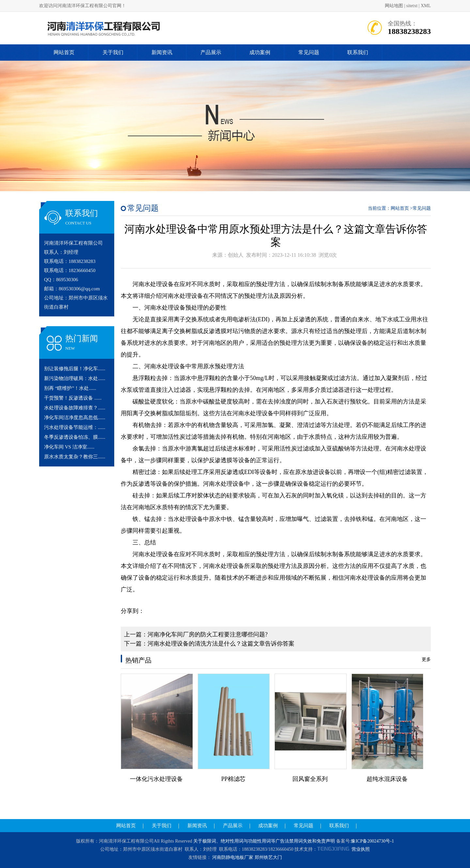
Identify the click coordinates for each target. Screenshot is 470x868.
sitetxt (412, 6)
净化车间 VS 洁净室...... (69, 447)
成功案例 (260, 52)
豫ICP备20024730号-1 (372, 841)
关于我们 (113, 52)
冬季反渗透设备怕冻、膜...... (75, 437)
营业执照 (361, 849)
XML (426, 6)
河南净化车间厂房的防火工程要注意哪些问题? (208, 634)
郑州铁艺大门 (268, 857)
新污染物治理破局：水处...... (75, 378)
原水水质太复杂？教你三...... (75, 457)
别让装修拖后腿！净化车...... (75, 369)
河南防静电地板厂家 (233, 857)
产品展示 (211, 52)
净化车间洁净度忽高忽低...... (75, 418)
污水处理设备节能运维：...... (75, 427)
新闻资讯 (162, 52)
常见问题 (309, 52)
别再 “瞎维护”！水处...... (70, 388)
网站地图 (394, 6)
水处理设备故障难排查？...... (75, 408)
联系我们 (358, 52)
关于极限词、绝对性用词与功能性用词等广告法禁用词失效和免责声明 (264, 841)
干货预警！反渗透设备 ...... (73, 398)
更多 (426, 659)
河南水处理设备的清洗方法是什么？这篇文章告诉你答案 (221, 644)
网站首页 (64, 52)
